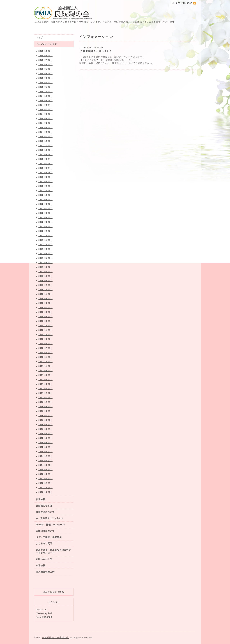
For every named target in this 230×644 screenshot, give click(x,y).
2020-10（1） (46, 276)
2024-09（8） (46, 100)
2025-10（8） (46, 51)
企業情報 (41, 566)
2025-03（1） (46, 78)
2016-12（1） (46, 402)
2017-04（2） (46, 384)
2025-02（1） (46, 82)
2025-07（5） (46, 60)
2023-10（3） (46, 150)
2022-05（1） (46, 217)
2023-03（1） (46, 181)
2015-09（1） (46, 443)
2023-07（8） (46, 163)
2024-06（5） (46, 114)
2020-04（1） (46, 281)
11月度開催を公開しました (96, 51)
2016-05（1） (46, 425)
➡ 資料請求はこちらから (50, 518)
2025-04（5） (46, 73)
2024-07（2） (46, 109)
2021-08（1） (46, 249)
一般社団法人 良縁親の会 (55, 638)
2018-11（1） (46, 330)
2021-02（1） (46, 271)
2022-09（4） (46, 199)
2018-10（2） (46, 335)
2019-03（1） (46, 321)
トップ (39, 38)
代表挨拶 (41, 499)
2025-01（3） (46, 87)
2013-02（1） (46, 483)
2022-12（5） (46, 190)
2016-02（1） (46, 434)
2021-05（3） (46, 258)
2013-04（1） (46, 474)
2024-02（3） (46, 132)
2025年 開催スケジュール (50, 525)
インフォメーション (46, 44)
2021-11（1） (46, 240)
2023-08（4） (46, 159)
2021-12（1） (46, 235)
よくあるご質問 (44, 544)
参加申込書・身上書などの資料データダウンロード (53, 551)
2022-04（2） (46, 222)
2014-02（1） (46, 470)
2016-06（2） (46, 420)
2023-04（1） (46, 177)
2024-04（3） (46, 123)
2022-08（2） (46, 204)
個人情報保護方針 (45, 572)
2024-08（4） (46, 105)
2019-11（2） (46, 294)
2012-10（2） (46, 492)
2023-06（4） (46, 168)
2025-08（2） (46, 55)
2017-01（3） (46, 398)
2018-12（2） (46, 326)
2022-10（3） (46, 195)
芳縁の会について (45, 531)
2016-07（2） (46, 416)
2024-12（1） (46, 91)
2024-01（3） (46, 136)
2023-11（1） (46, 145)
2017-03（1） (46, 389)
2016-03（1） (46, 429)
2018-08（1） (46, 344)
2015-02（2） (46, 452)
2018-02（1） (46, 353)
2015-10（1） (46, 438)
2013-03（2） (46, 479)
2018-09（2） (46, 339)
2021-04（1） (46, 262)
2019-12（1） (46, 290)
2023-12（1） (46, 141)
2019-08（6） (46, 303)
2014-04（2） (46, 465)
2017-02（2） (46, 393)
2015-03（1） (46, 447)
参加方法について (45, 512)
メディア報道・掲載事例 (49, 537)
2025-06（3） (46, 64)
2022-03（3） (46, 226)
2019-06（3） (46, 312)
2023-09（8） (46, 154)
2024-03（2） (46, 127)
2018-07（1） (46, 348)
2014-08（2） (46, 461)
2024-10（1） (46, 96)
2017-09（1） (46, 371)
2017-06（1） (46, 375)
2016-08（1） (46, 411)
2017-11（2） (46, 366)
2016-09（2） (46, 407)
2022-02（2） (46, 231)
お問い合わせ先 (44, 559)
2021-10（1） (46, 244)
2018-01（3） (46, 357)
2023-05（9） (46, 172)
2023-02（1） (46, 186)
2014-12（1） (46, 456)
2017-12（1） (46, 362)
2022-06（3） (46, 213)
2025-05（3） (46, 69)
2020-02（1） (46, 285)
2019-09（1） (46, 299)
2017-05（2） (46, 380)
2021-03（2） (46, 267)
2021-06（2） (46, 253)
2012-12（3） (46, 488)
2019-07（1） (46, 308)
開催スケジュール (121, 63)
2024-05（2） (46, 118)
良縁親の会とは (44, 506)
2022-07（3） (46, 208)
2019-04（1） (46, 317)
